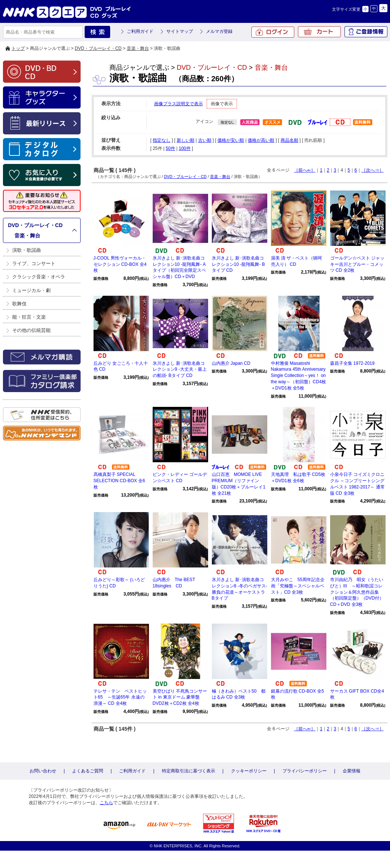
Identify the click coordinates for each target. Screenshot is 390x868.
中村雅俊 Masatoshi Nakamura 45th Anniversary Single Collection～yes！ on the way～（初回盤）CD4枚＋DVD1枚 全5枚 (299, 376)
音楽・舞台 (138, 48)
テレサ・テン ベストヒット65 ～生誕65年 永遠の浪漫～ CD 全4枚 (120, 697)
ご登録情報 (366, 32)
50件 (170, 148)
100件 (184, 148)
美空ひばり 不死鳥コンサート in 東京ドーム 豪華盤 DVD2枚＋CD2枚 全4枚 (180, 697)
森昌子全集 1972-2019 (352, 363)
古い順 (205, 140)
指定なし (162, 140)
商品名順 (289, 140)
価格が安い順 (231, 140)
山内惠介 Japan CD (231, 363)
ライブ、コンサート (34, 263)
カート (319, 32)
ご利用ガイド (140, 31)
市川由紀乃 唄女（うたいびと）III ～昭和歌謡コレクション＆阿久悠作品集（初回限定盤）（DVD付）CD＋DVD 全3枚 (357, 592)
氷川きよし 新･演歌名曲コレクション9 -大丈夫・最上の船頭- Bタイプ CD (180, 370)
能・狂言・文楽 (29, 317)
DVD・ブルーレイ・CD (98, 48)
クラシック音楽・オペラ (39, 277)
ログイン (273, 32)
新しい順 (186, 140)
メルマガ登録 (219, 31)
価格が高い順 (261, 140)
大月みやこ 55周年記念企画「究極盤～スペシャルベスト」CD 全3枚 (298, 586)
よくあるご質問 (88, 771)
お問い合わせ (43, 771)
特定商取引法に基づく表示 (189, 771)
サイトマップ (180, 31)
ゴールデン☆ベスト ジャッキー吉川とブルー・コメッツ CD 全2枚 (357, 264)
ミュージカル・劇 (31, 290)
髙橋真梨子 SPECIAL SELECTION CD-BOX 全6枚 (119, 481)
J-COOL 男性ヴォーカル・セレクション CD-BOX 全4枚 (120, 264)
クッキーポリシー (249, 771)
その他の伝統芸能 (31, 330)
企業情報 (352, 771)
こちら (106, 803)
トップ (18, 48)
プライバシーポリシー (305, 771)
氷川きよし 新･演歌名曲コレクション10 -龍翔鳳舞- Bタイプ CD (238, 264)
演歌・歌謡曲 (27, 250)
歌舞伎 (19, 304)
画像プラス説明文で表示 (179, 104)
